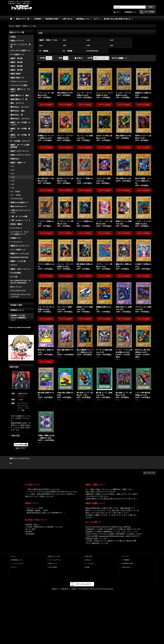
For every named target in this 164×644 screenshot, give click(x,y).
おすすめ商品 (53, 567)
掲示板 (87, 567)
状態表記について (17, 310)
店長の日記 (16, 436)
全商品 (13, 37)
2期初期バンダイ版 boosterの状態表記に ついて (21, 318)
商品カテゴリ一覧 (54, 556)
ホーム (14, 556)
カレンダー (126, 556)
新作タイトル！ (53, 563)
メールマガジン (90, 563)
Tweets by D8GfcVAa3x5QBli (20, 327)
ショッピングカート (18, 563)
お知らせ (88, 560)
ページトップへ (151, 473)
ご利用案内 (126, 560)
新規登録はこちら (131, 12)
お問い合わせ (126, 567)
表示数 (43, 58)
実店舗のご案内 (16, 305)
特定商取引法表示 (128, 563)
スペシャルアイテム (55, 560)
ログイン (118, 12)
